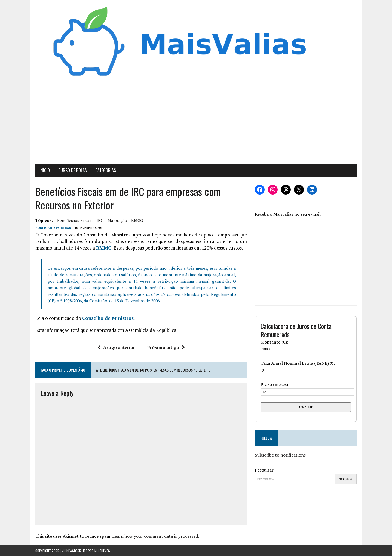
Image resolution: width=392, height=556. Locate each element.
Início (45, 170)
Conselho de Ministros (108, 318)
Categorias (106, 170)
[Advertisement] (196, 123)
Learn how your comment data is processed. (156, 536)
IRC (100, 220)
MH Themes (102, 551)
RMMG (104, 248)
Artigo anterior (116, 347)
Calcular (306, 407)
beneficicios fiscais (75, 220)
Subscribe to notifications (280, 455)
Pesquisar (264, 470)
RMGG (137, 220)
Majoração (117, 220)
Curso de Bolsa (73, 170)
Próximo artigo (166, 347)
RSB (68, 228)
